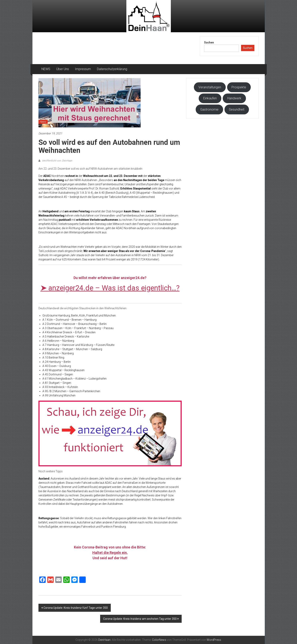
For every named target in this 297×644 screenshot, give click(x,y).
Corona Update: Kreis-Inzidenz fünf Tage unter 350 (76, 608)
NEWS (46, 69)
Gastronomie (209, 109)
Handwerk (234, 98)
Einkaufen (210, 98)
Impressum (83, 69)
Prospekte (239, 87)
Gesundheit (237, 109)
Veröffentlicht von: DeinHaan (57, 161)
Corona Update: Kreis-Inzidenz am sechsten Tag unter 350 (140, 619)
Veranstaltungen (210, 87)
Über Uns (63, 69)
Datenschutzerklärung (112, 69)
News (43, 122)
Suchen (209, 42)
